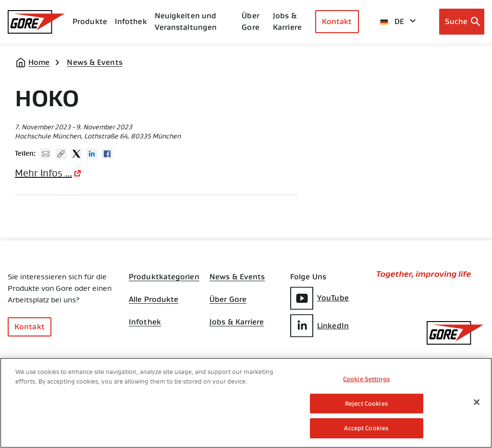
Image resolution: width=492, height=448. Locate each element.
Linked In (92, 154)
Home (39, 62)
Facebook (107, 154)
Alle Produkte (154, 300)
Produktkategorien (164, 277)
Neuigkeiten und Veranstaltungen (186, 21)
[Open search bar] (462, 22)
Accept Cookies (366, 428)
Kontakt (337, 21)
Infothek (145, 323)
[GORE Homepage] (36, 22)
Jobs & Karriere (237, 323)
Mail (46, 154)
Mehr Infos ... (43, 173)
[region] (246, 403)
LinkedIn (320, 326)
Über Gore (250, 21)
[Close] (477, 402)
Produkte (90, 21)
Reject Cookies (367, 404)
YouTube (320, 298)
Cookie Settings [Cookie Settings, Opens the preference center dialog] (367, 379)
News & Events (94, 62)
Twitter (76, 154)
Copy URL (61, 154)
